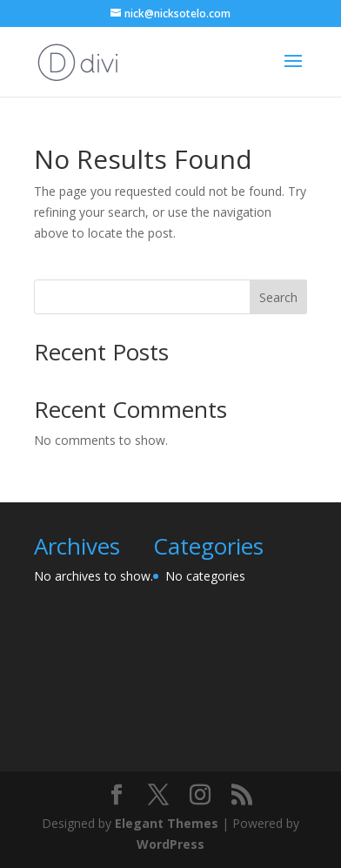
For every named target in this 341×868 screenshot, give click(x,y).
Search (278, 297)
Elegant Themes (167, 823)
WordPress (170, 844)
